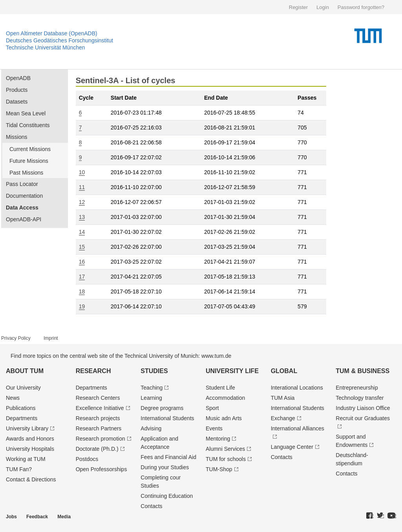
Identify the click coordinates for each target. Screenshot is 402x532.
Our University (23, 388)
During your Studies (165, 467)
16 (82, 262)
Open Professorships (101, 469)
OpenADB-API (24, 219)
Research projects (98, 418)
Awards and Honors (30, 439)
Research (93, 371)
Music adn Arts (224, 418)
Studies (154, 371)
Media (64, 517)
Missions (16, 137)
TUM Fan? (19, 469)
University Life (232, 371)
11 (82, 187)
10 (82, 172)
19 (82, 306)
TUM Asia (283, 398)
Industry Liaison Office (363, 408)
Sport (212, 408)
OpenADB (18, 78)
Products (17, 90)
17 (82, 277)
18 (82, 292)
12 (82, 202)
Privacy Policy (16, 338)
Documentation (24, 196)
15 (82, 247)
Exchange (283, 418)
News (13, 398)
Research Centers (98, 398)
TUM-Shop (219, 469)
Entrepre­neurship (357, 388)
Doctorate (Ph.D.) (97, 449)
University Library (27, 428)
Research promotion (100, 439)
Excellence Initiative (100, 408)
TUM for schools (226, 459)
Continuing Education (167, 496)
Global (284, 371)
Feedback (37, 517)
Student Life (220, 388)
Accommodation (225, 398)
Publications (21, 408)
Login (323, 7)
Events (214, 428)
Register (298, 7)
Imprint (51, 338)
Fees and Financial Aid (168, 457)
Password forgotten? (361, 7)
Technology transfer (360, 398)
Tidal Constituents (28, 125)
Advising (151, 428)
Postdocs (87, 459)
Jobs (11, 517)
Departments (22, 418)
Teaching (152, 388)
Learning (151, 398)
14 (82, 232)
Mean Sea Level (26, 113)
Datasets (17, 102)
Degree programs (162, 408)
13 (82, 217)
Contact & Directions (31, 479)
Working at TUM (26, 459)
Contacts (151, 506)
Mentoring (218, 439)
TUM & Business (363, 371)
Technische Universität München (46, 47)
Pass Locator (22, 184)
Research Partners (99, 428)
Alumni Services (225, 449)
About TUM (25, 371)
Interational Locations (297, 388)
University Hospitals (30, 449)
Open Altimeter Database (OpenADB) (52, 33)
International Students (167, 418)
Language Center (292, 447)
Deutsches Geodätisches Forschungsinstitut (59, 40)
